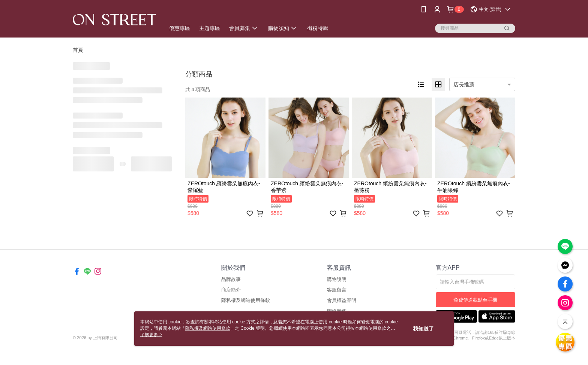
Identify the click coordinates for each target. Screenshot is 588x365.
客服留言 (337, 290)
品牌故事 (231, 279)
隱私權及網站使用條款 (246, 300)
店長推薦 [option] (464, 84)
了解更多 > (151, 335)
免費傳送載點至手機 (475, 300)
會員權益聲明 (342, 300)
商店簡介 (231, 290)
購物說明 (337, 279)
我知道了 (423, 329)
